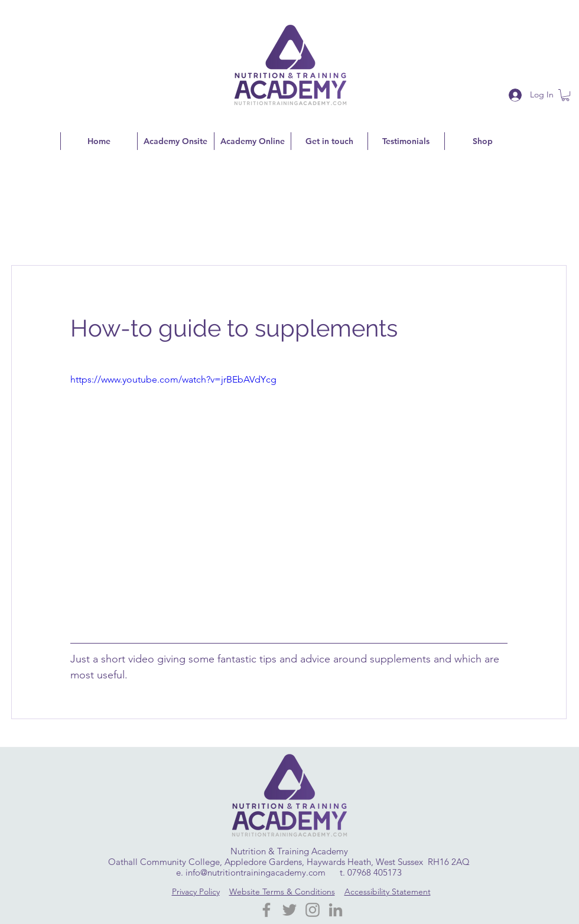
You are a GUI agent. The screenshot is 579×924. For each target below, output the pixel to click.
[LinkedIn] (336, 910)
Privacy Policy (196, 892)
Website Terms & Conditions (282, 892)
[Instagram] (313, 910)
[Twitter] (289, 910)
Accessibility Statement (388, 892)
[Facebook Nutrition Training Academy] (266, 910)
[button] (565, 95)
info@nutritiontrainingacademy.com (256, 872)
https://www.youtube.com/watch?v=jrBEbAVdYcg (173, 379)
